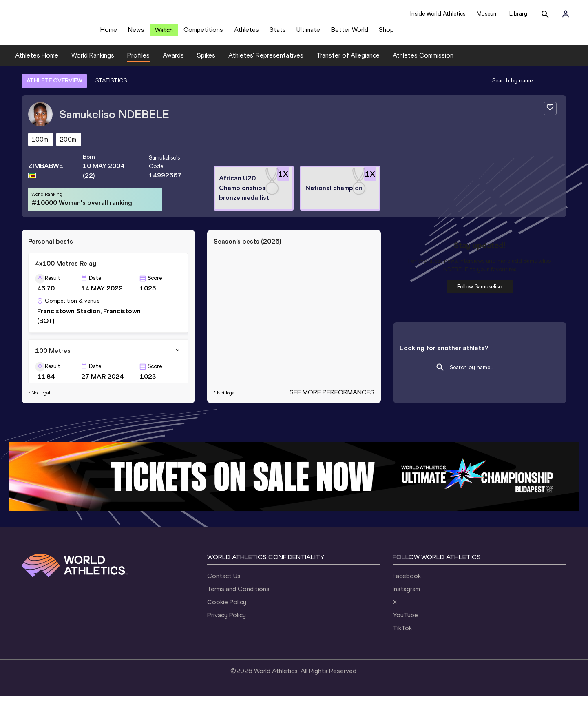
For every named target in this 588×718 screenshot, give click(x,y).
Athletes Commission (423, 78)
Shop (386, 33)
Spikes (206, 78)
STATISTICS (111, 103)
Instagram (406, 611)
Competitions (203, 33)
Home (109, 33)
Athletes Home (37, 78)
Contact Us (224, 598)
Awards (173, 78)
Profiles (138, 78)
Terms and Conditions (238, 611)
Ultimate (308, 33)
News (136, 33)
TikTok (402, 650)
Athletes (246, 33)
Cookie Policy (227, 624)
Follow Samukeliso (480, 309)
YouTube (405, 637)
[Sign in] (566, 14)
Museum (487, 14)
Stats (278, 33)
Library (518, 14)
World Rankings (93, 78)
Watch (164, 33)
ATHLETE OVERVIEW (54, 103)
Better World (350, 33)
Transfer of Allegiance (348, 78)
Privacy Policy (227, 637)
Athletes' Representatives (266, 78)
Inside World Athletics (438, 14)
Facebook (407, 598)
